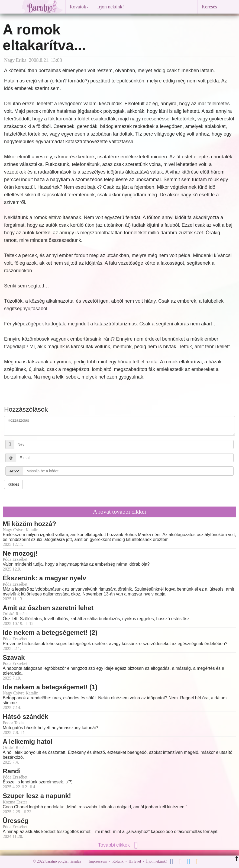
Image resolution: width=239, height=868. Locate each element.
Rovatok (79, 7)
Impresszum (98, 861)
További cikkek (119, 845)
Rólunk (118, 861)
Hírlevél (135, 861)
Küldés (13, 484)
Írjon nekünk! (111, 7)
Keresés (209, 7)
